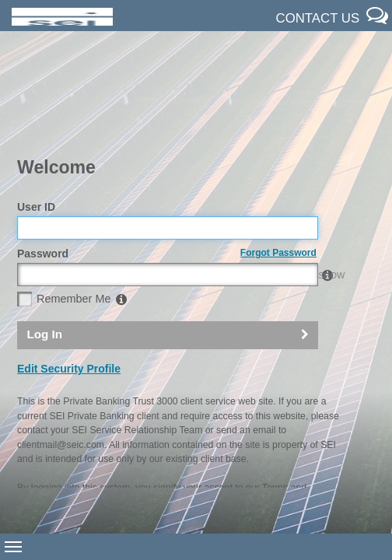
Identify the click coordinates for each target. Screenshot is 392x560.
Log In (44, 245)
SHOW (301, 186)
